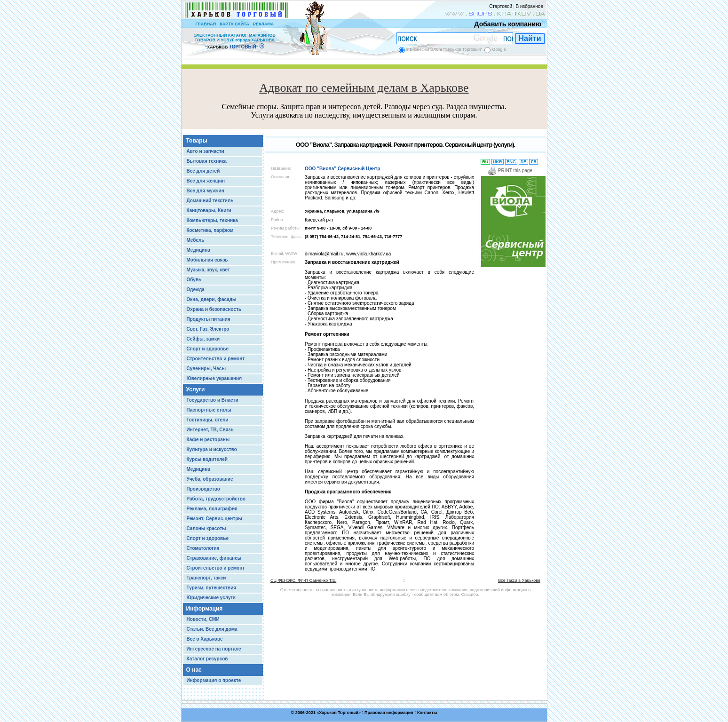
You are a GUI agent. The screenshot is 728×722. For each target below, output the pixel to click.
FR (534, 162)
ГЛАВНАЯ (206, 24)
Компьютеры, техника (212, 220)
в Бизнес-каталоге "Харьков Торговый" (444, 49)
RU (485, 162)
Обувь (194, 280)
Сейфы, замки (203, 339)
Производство (203, 489)
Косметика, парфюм (210, 230)
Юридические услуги (211, 598)
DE (523, 162)
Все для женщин (206, 181)
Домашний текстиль (210, 201)
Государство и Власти (213, 400)
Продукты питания (209, 319)
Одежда (196, 290)
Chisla (376, 718)
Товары (197, 141)
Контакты (427, 713)
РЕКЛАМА (263, 24)
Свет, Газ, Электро (208, 329)
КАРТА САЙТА (234, 24)
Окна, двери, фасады (212, 299)
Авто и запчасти (206, 151)
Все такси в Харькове (519, 580)
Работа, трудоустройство (216, 499)
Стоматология (203, 548)
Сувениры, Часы (206, 369)
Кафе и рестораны (208, 440)
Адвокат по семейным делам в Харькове (364, 88)
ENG (511, 162)
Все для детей (203, 171)
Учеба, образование (210, 479)
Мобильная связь (207, 260)
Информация (205, 609)
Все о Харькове (205, 639)
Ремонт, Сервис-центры (214, 519)
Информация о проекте (214, 680)
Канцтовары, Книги (209, 210)
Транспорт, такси (206, 578)
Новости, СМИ (203, 619)
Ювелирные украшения (214, 378)
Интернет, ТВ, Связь (210, 430)
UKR (498, 162)
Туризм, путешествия (212, 588)
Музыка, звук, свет (208, 270)
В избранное (529, 6)
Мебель (196, 240)
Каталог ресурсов (207, 659)
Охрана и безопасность (214, 309)
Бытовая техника (207, 161)
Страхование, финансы (214, 558)
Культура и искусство (212, 449)
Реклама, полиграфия (212, 509)
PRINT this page (510, 171)
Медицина (198, 250)
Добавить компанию (506, 24)
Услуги (196, 389)
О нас (194, 670)
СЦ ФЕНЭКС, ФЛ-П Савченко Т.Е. (303, 580)
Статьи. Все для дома (212, 629)
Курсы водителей (207, 459)
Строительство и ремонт (216, 359)
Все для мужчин (206, 191)
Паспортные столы (209, 410)
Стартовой (501, 6)
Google (499, 49)
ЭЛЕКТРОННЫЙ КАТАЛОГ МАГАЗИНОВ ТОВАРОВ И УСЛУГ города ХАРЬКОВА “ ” (235, 41)
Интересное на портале (214, 649)
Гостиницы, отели (208, 420)
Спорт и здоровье (208, 349)
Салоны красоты (206, 528)
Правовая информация (389, 713)
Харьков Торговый (339, 713)
